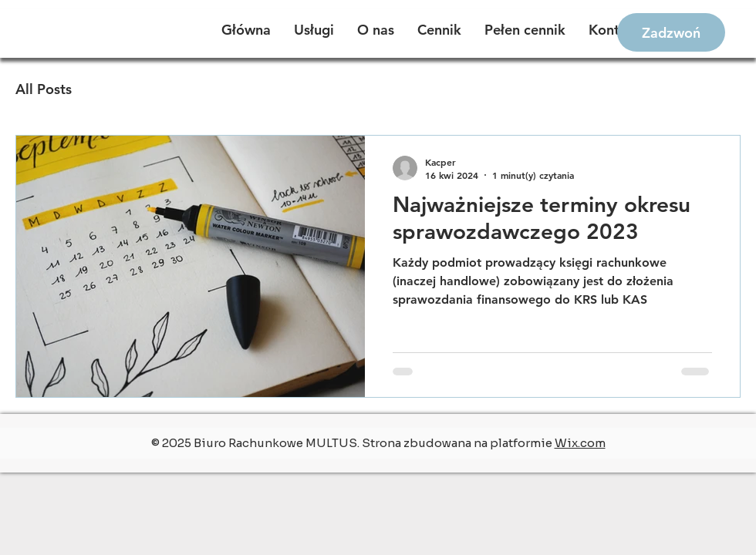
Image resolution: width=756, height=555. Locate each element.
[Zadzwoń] (671, 32)
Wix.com (580, 443)
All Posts (44, 89)
